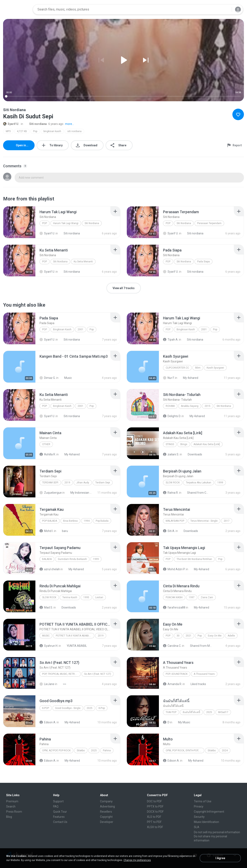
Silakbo (81, 750)
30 (178, 636)
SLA (197, 827)
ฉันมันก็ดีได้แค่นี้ (191, 712)
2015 (207, 406)
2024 (225, 750)
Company (106, 801)
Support (58, 801)
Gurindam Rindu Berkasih (72, 559)
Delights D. (172, 416)
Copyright (106, 817)
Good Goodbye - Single (68, 708)
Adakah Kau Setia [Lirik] (207, 444)
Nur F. (169, 378)
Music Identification (206, 822)
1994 (87, 521)
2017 (227, 521)
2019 (67, 483)
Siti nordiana (36, 124)
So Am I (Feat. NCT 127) (98, 674)
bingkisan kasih (52, 131)
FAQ (56, 806)
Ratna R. (171, 493)
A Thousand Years (204, 674)
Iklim (198, 368)
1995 (86, 597)
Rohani (170, 406)
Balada (47, 559)
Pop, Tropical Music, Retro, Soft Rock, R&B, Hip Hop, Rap (61, 674)
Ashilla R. (48, 454)
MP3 (8, 131)
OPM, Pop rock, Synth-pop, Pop (185, 750)
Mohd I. (46, 531)
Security (199, 817)
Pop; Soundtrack (177, 674)
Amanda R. (172, 684)
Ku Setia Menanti (83, 262)
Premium (12, 801)
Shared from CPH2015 (196, 493)
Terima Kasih (70, 597)
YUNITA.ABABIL (75, 646)
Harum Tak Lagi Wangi (66, 223)
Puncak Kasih (174, 597)
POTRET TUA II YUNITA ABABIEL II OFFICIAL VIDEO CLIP (75, 636)
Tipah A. (171, 340)
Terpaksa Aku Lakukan (199, 483)
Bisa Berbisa (70, 521)
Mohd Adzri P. (174, 569)
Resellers (106, 812)
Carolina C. (172, 646)
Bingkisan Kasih (62, 329)
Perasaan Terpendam (209, 223)
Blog (9, 817)
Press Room (14, 812)
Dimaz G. (48, 378)
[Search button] (226, 9)
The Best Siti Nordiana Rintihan (194, 559)
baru (63, 531)
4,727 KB (22, 131)
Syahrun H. (49, 646)
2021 (189, 636)
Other (46, 444)
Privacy (199, 806)
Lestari (99, 597)
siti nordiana (74, 131)
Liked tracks (196, 684)
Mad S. (46, 607)
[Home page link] (17, 9)
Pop (35, 131)
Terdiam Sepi (50, 483)
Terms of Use (203, 801)
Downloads (193, 454)
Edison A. (48, 722)
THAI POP (171, 712)
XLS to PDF (154, 817)
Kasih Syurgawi (215, 368)
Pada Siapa (203, 262)
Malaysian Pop (175, 521)
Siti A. (169, 531)
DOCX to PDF (155, 812)
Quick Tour (60, 812)
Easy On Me (215, 636)
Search (11, 806)
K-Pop (46, 708)
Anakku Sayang (190, 406)
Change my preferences (137, 860)
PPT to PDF (154, 822)
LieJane (47, 684)
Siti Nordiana (92, 223)
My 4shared (188, 378)
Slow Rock (173, 483)
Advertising (107, 806)
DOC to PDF (154, 801)
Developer (107, 822)
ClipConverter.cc (177, 368)
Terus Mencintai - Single (204, 521)
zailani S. (171, 454)
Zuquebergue (51, 493)
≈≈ (62, 684)
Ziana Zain (207, 597)
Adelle (231, 636)
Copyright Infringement (209, 812)
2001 (80, 329)
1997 (192, 597)
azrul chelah (50, 569)
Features (59, 817)
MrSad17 (223, 712)
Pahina (107, 750)
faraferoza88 (174, 607)
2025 (90, 708)
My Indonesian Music (79, 493)
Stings (170, 444)
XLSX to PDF (155, 827)
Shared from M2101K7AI (199, 646)
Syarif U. (11, 124)
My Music (182, 722)
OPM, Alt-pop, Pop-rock (56, 750)
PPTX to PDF (155, 806)
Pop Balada (50, 521)
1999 (220, 483)
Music (66, 378)
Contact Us (60, 822)
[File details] (19, 222)
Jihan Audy (83, 483)
